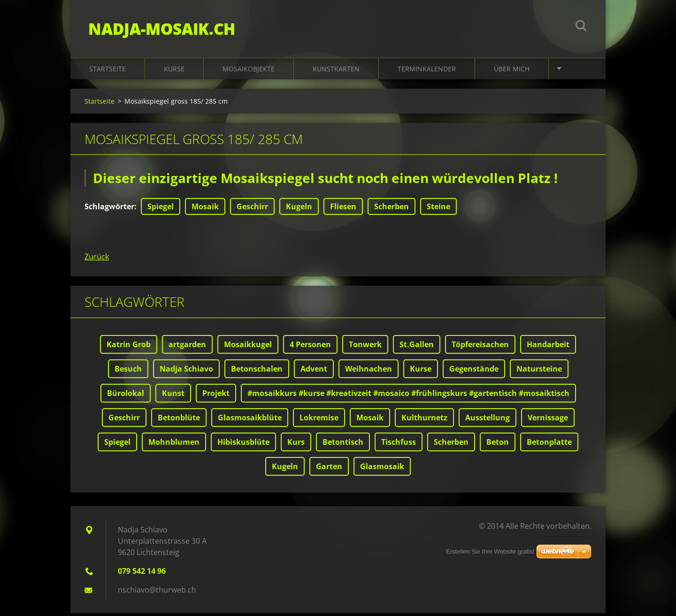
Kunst (173, 396)
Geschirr (252, 209)
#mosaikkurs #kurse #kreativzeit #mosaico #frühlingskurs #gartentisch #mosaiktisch (408, 396)
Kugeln (299, 209)
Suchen (581, 27)
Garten (329, 469)
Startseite (108, 71)
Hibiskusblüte (243, 445)
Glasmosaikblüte (250, 420)
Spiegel (161, 209)
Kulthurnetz (424, 420)
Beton (498, 445)
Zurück (97, 259)
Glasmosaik (382, 469)
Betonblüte (179, 420)
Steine (438, 209)
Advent (314, 372)
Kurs (296, 445)
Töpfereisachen (480, 347)
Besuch (128, 372)
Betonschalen (257, 372)
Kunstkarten (336, 71)
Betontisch (343, 445)
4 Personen (310, 347)
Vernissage (548, 420)
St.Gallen (417, 347)
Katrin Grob (129, 347)
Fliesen (343, 209)
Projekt (216, 396)
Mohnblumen (174, 445)
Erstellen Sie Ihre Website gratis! (490, 551)
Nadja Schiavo (186, 372)
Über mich (512, 71)
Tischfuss (399, 445)
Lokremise (319, 420)
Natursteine (539, 372)
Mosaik (205, 209)
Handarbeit (548, 347)
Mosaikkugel (248, 347)
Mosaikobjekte (249, 71)
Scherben (392, 209)
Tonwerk (365, 347)
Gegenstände (474, 372)
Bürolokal (126, 396)
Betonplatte (549, 445)
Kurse (174, 71)
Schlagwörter (109, 209)
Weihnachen (369, 372)
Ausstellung (488, 420)
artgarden (187, 347)
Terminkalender (427, 71)
